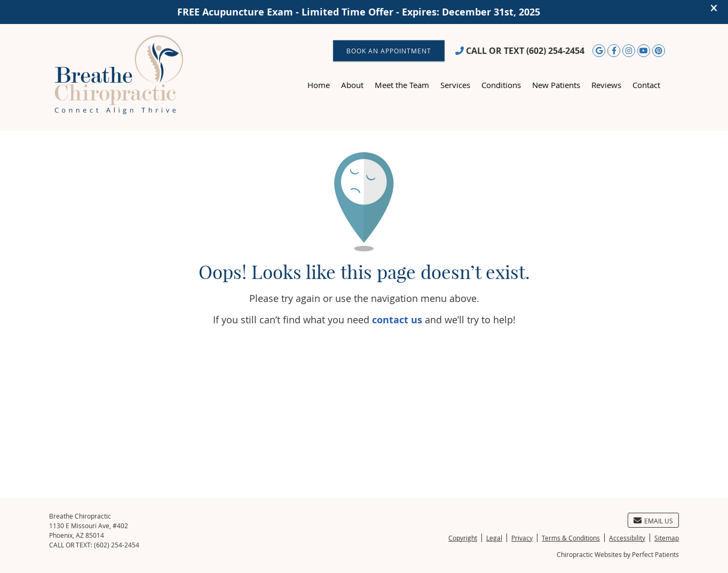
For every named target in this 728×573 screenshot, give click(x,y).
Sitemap (667, 538)
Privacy (522, 538)
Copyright (463, 538)
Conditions (501, 85)
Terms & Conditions (571, 538)
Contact (646, 85)
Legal (494, 538)
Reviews (606, 85)
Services (455, 85)
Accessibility (627, 538)
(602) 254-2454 (555, 51)
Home (319, 85)
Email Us (653, 521)
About (352, 85)
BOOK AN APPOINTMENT (389, 51)
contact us (397, 320)
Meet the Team (402, 85)
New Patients (556, 85)
